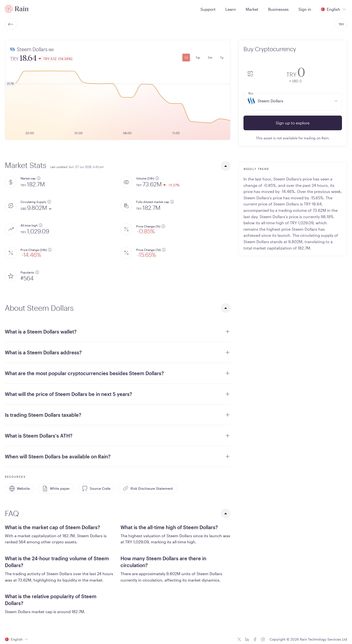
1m (210, 57)
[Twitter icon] (239, 639)
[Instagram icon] (263, 639)
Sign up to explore (293, 123)
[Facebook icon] (255, 639)
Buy (251, 93)
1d (186, 57)
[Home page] (17, 9)
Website (19, 489)
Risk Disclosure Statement (148, 489)
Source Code (96, 489)
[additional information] (39, 178)
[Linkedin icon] (247, 639)
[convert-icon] (250, 74)
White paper (56, 489)
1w (198, 57)
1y (222, 57)
